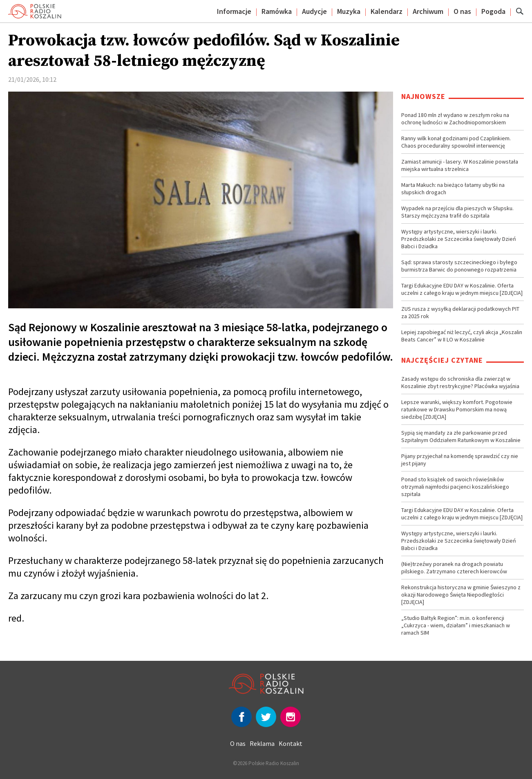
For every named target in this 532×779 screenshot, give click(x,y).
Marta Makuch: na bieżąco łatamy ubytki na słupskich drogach (453, 189)
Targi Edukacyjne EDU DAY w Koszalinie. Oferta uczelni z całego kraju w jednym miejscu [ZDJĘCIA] (462, 289)
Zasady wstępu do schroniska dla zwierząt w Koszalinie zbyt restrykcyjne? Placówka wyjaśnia (460, 382)
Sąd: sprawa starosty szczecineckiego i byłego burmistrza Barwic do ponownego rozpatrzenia (459, 266)
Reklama (262, 743)
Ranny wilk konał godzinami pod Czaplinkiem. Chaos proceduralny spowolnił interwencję (456, 142)
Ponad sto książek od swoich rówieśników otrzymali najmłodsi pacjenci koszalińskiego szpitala (455, 487)
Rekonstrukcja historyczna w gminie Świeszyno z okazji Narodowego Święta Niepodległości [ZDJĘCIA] (461, 595)
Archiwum (428, 11)
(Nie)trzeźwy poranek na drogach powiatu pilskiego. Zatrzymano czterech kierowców (454, 568)
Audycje (314, 11)
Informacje (234, 11)
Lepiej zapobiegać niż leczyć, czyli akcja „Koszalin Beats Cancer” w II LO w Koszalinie (462, 336)
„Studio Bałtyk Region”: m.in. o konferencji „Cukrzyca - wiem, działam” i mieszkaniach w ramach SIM (456, 625)
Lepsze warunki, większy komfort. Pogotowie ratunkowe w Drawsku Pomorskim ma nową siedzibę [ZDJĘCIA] (457, 409)
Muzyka (349, 11)
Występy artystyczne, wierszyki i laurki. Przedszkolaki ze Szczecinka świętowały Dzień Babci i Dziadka (459, 239)
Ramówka (277, 11)
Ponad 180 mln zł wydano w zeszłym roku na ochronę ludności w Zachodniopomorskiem (455, 119)
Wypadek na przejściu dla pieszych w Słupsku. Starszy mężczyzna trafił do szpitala (457, 212)
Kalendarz (387, 11)
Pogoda (493, 11)
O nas (462, 11)
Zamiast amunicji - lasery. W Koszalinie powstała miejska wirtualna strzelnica (460, 165)
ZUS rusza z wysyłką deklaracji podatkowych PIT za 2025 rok (460, 312)
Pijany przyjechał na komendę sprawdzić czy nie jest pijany (460, 460)
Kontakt (291, 743)
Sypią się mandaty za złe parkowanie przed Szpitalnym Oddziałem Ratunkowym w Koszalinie (461, 436)
